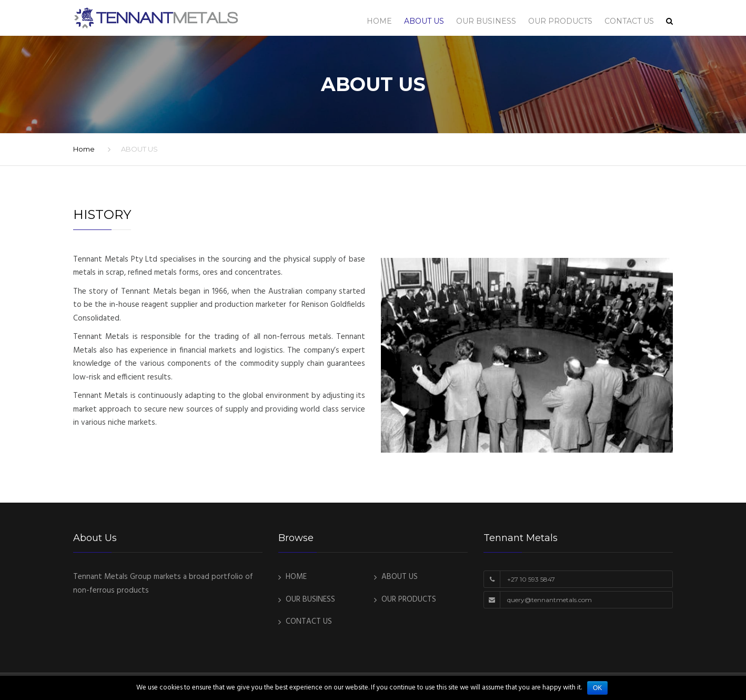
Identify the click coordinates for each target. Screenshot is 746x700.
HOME (379, 21)
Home (84, 149)
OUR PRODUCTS (560, 21)
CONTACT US (629, 21)
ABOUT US (424, 21)
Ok (597, 688)
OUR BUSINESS (486, 21)
